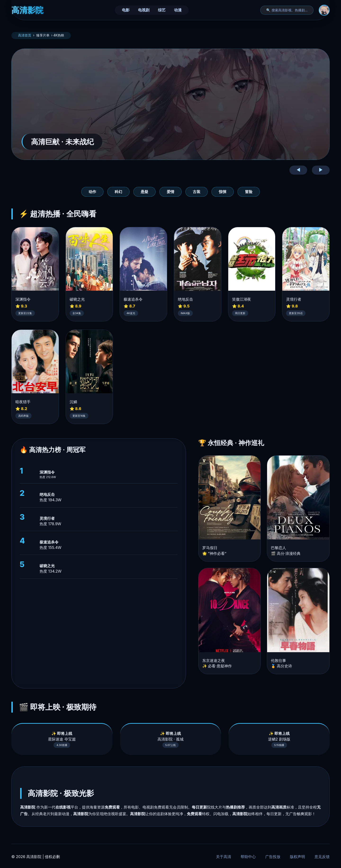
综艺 (162, 10)
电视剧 (144, 10)
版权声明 (297, 857)
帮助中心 (248, 857)
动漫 (178, 10)
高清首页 (25, 35)
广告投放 (273, 857)
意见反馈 (322, 857)
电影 (126, 10)
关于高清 (224, 857)
